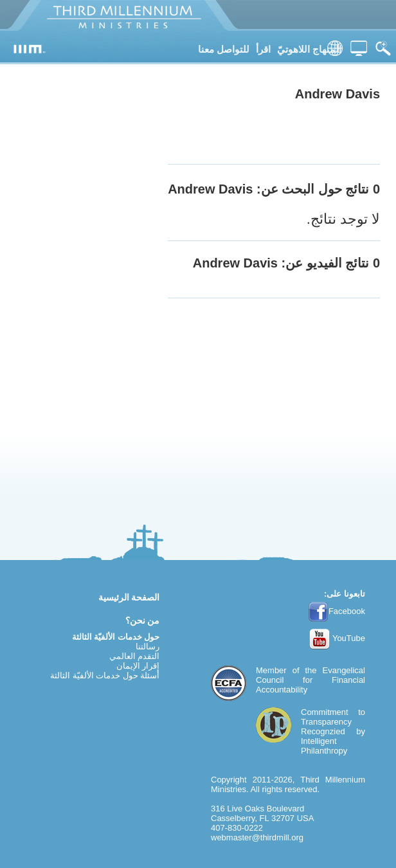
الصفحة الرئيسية (129, 597)
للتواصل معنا (224, 49)
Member (271, 670)
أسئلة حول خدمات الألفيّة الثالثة (105, 675)
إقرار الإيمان (138, 666)
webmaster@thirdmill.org (257, 837)
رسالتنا (148, 646)
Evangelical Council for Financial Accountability (310, 680)
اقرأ (263, 49)
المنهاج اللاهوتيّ (309, 49)
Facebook (337, 611)
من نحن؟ (143, 620)
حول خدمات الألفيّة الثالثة (116, 637)
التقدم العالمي (135, 656)
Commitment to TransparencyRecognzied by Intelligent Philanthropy (333, 731)
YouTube (337, 638)
